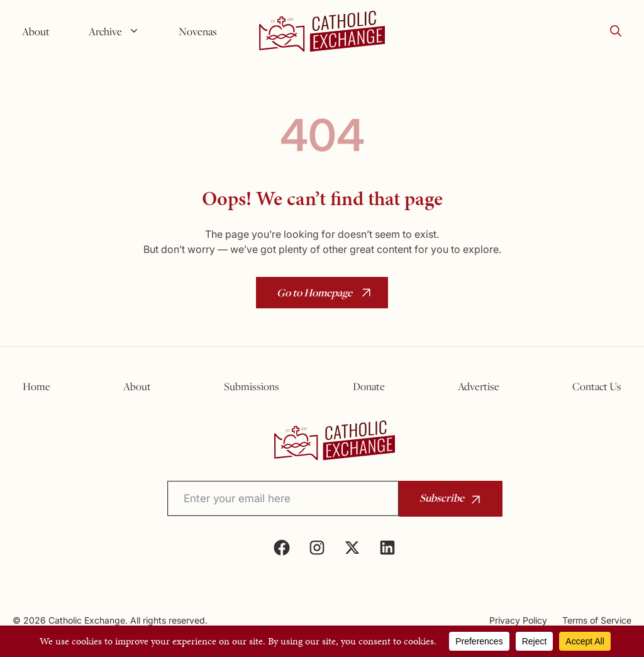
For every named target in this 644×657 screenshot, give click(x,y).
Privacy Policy (518, 620)
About (36, 31)
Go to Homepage (314, 292)
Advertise (479, 386)
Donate (369, 386)
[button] (616, 31)
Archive (119, 31)
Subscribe (442, 497)
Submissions (252, 386)
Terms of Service (597, 620)
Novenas (198, 31)
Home (36, 386)
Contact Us (597, 386)
